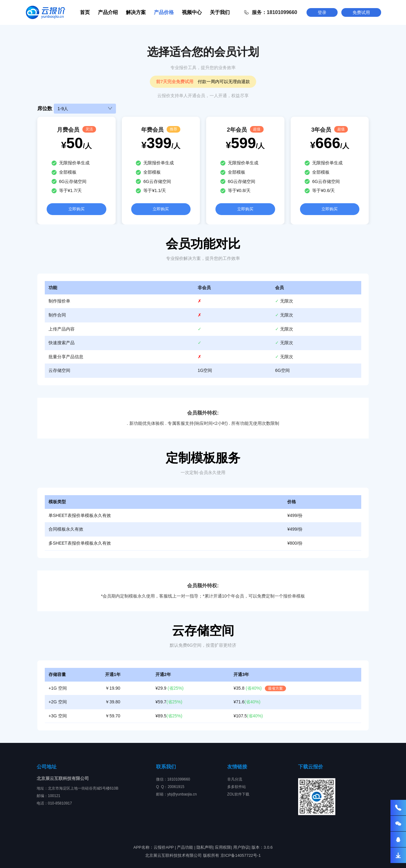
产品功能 (185, 847)
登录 (322, 12)
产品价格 (164, 12)
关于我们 (220, 12)
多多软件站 (237, 787)
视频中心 (192, 12)
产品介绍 (108, 12)
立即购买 (76, 209)
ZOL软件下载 (238, 794)
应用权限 (223, 847)
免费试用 (361, 12)
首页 (85, 12)
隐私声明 (205, 847)
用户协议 (241, 847)
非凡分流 (235, 779)
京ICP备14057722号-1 (241, 855)
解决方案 (136, 12)
